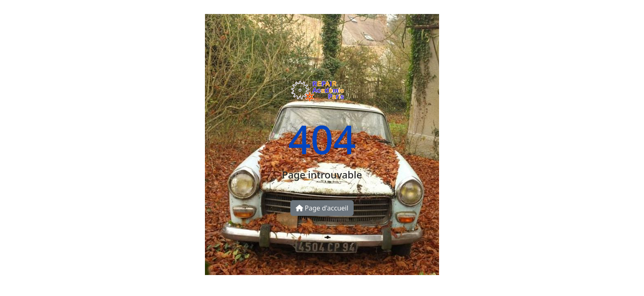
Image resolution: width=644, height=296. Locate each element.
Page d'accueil (322, 208)
